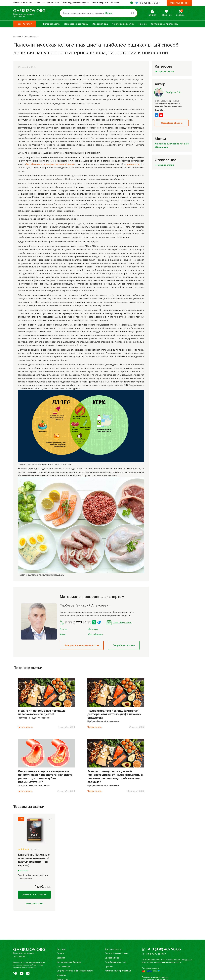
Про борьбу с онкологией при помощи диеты (33, 877)
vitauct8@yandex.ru (119, 622)
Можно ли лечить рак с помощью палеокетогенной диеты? (42, 713)
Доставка (61, 949)
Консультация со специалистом (82, 645)
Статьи (63, 629)
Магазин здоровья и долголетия (29, 13)
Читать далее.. (25, 727)
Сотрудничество (51, 3)
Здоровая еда (100, 24)
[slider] (24, 849)
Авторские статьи (164, 71)
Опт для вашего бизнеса (69, 962)
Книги (63, 634)
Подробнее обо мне (124, 645)
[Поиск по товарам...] (99, 13)
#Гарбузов (160, 144)
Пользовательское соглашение (155, 977)
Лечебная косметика (123, 24)
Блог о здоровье (100, 3)
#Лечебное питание (178, 144)
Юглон (108, 13)
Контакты (116, 3)
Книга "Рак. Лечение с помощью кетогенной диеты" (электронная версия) (34, 860)
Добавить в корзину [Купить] (34, 895)
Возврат (60, 958)
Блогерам (61, 975)
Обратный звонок (179, 3)
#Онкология (161, 147)
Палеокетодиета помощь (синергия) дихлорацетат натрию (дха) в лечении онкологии (114, 714)
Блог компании (31, 37)
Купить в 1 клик (34, 904)
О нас (37, 3)
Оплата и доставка (23, 3)
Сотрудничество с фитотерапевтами (75, 971)
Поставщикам (63, 966)
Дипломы (93, 629)
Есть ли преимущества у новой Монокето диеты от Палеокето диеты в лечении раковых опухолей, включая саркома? (115, 777)
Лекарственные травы (76, 24)
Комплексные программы (164, 24)
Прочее (143, 24)
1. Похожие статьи (164, 165)
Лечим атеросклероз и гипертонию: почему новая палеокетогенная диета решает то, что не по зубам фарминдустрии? (45, 777)
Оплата (60, 953)
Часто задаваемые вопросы (75, 3)
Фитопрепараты (51, 24)
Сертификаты (95, 634)
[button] (50, 819)
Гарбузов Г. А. (168, 92)
